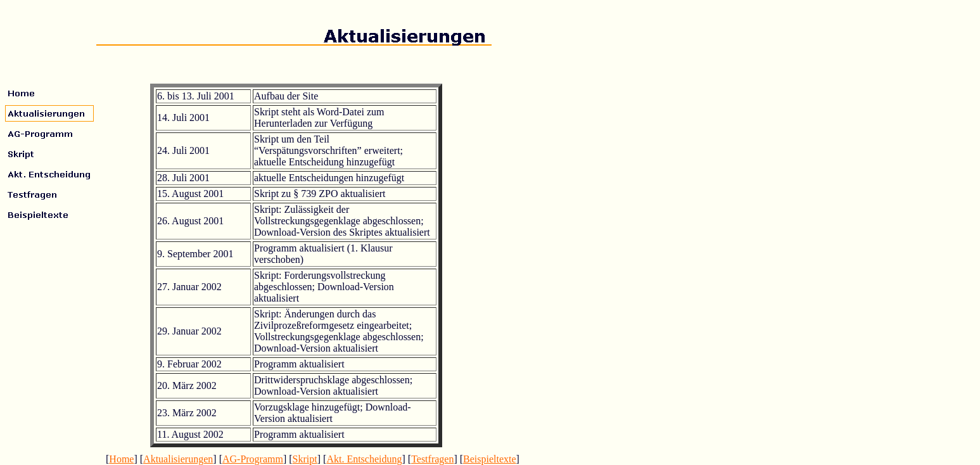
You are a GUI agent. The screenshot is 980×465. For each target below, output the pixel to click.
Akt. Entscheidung (364, 459)
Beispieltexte (490, 459)
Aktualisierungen (178, 459)
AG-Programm (253, 459)
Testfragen (432, 459)
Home (121, 459)
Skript (305, 459)
